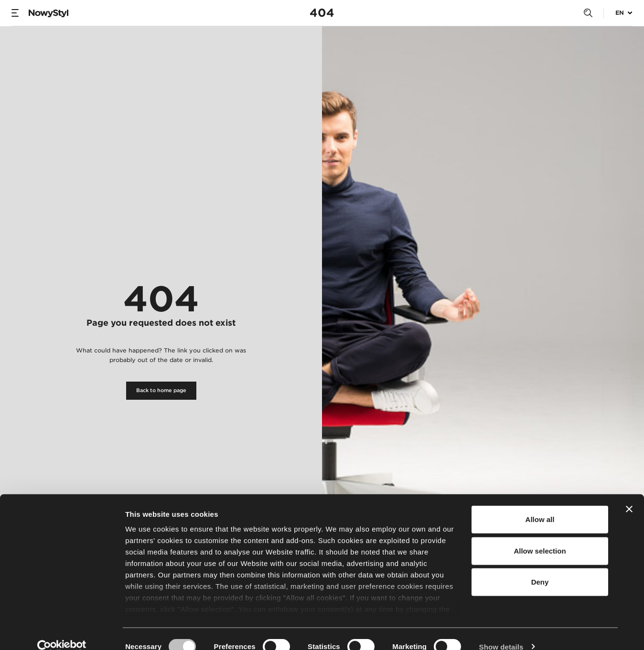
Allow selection (540, 535)
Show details (501, 631)
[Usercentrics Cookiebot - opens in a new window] (62, 631)
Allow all (540, 504)
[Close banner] (629, 494)
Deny (540, 567)
